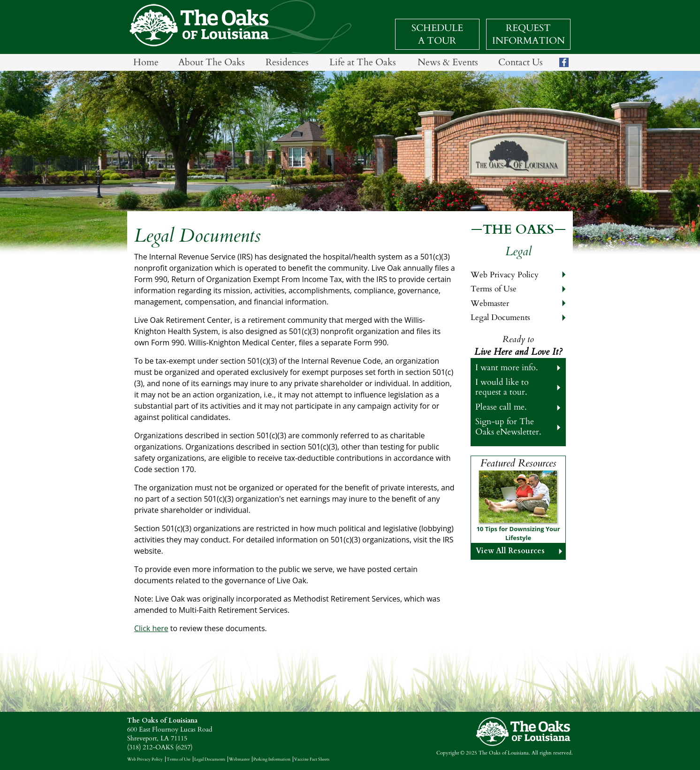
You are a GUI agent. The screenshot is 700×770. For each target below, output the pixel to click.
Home (146, 62)
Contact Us (521, 62)
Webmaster (490, 303)
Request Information (529, 34)
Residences (287, 62)
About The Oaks (212, 62)
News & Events (448, 62)
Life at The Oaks (363, 62)
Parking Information (272, 759)
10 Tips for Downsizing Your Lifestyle (518, 534)
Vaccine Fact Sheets (312, 759)
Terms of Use (494, 289)
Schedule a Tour (437, 34)
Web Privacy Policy (505, 275)
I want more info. (507, 368)
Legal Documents (500, 317)
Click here (151, 628)
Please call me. (501, 407)
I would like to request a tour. (502, 387)
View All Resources (510, 551)
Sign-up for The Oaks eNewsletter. (508, 427)
